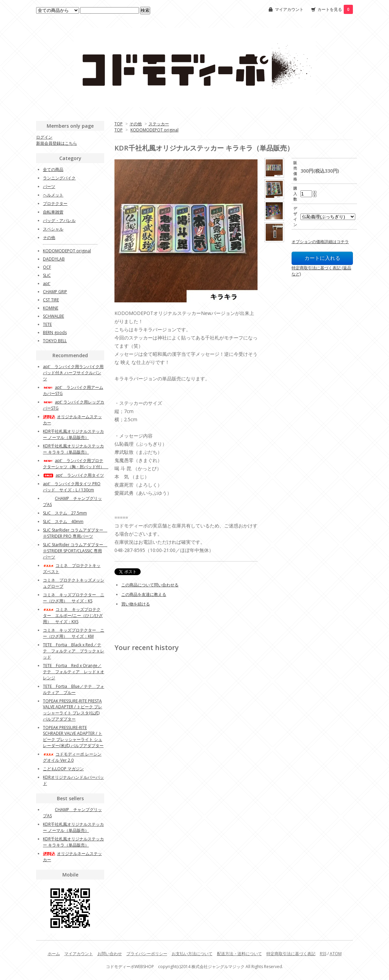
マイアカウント (289, 9)
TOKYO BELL (55, 341)
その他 (136, 124)
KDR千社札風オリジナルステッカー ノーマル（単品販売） (73, 434)
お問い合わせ (110, 954)
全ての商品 (53, 169)
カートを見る (335, 9)
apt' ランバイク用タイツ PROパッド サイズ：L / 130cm (72, 487)
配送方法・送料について (239, 954)
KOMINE (51, 308)
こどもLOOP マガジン (63, 769)
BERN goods (55, 333)
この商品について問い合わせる (150, 585)
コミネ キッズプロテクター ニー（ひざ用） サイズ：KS (74, 598)
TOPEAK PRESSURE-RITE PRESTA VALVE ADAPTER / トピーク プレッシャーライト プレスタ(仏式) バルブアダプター (73, 710)
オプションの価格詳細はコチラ (320, 242)
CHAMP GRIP (55, 292)
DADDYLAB (54, 259)
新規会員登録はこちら (57, 143)
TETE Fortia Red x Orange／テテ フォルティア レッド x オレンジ (74, 672)
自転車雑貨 (53, 212)
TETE (47, 324)
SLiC (47, 275)
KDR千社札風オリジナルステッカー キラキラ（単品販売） (73, 449)
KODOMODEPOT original (154, 130)
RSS (323, 954)
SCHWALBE (53, 316)
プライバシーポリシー (147, 954)
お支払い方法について (192, 954)
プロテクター (55, 203)
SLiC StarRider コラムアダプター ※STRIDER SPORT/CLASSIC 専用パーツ (75, 551)
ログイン (44, 137)
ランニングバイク (59, 178)
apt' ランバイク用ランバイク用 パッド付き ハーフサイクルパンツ (73, 373)
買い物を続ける (136, 604)
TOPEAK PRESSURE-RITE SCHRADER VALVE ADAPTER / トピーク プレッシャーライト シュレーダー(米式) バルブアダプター (73, 737)
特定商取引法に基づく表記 (291, 954)
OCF (47, 267)
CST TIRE (51, 300)
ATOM (336, 954)
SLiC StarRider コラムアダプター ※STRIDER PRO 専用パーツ (75, 533)
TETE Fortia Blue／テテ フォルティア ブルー (74, 689)
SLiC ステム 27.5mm (65, 513)
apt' (47, 283)
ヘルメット (53, 195)
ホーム (54, 954)
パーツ (49, 186)
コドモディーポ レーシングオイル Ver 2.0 (72, 757)
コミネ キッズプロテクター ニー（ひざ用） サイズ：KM (74, 633)
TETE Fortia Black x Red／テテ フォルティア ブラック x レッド (74, 651)
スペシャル (53, 229)
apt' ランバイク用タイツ (73, 475)
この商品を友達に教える (144, 594)
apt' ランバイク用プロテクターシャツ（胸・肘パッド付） (76, 464)
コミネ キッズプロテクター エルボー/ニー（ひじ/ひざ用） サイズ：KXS (73, 615)
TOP (119, 124)
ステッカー (159, 124)
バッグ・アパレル (59, 220)
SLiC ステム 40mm (63, 521)
